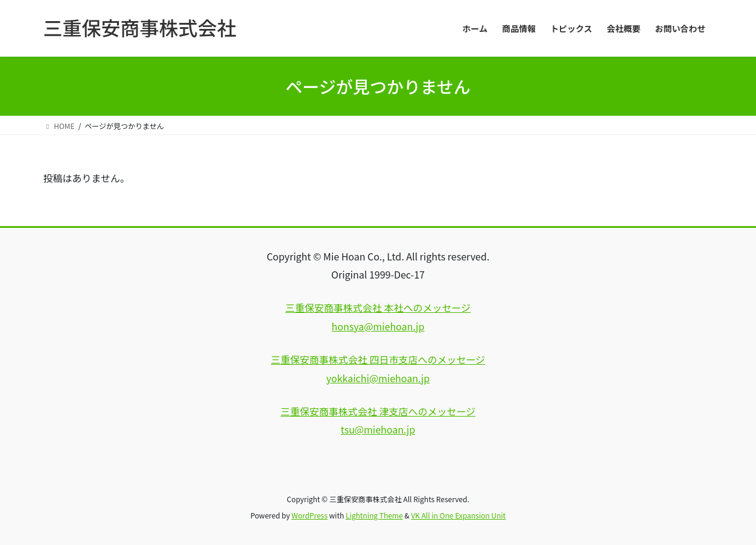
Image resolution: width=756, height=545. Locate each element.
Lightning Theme (374, 515)
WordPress (310, 515)
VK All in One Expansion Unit (458, 515)
